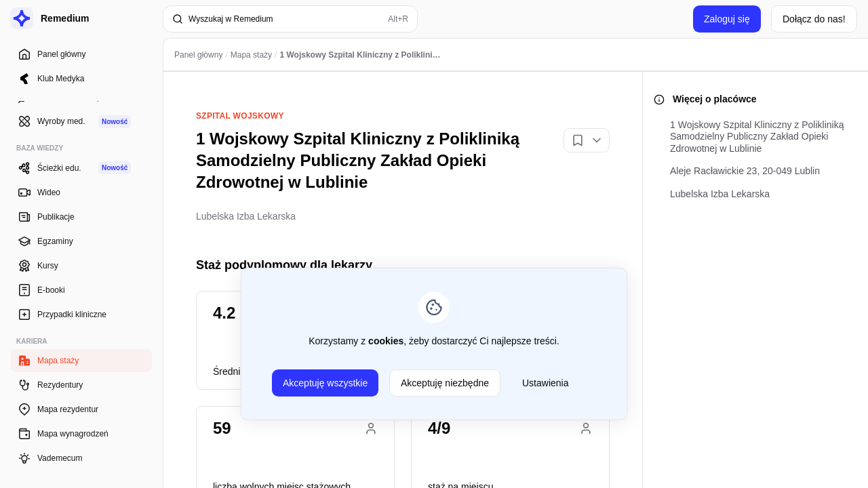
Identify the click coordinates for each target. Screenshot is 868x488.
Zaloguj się (727, 19)
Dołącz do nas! (814, 19)
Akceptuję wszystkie (325, 383)
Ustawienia (545, 383)
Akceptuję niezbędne (445, 383)
